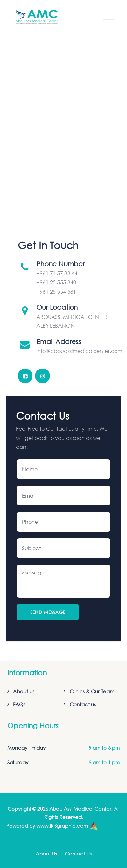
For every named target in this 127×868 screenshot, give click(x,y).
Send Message (48, 612)
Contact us (83, 704)
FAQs (19, 704)
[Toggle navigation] (109, 16)
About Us (24, 691)
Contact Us (78, 854)
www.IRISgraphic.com (62, 826)
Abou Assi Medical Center (80, 809)
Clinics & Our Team (92, 691)
